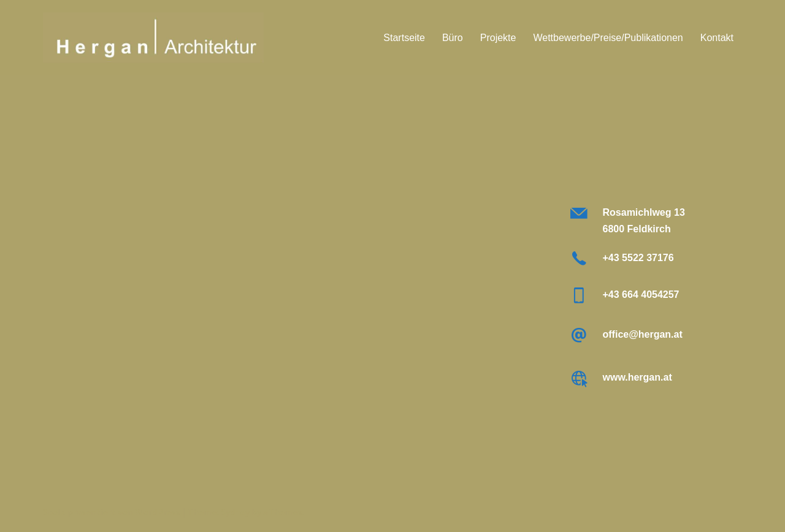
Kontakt (717, 38)
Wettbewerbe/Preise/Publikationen (608, 38)
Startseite (404, 38)
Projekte (498, 38)
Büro (453, 38)
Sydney (235, 512)
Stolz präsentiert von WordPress (112, 512)
